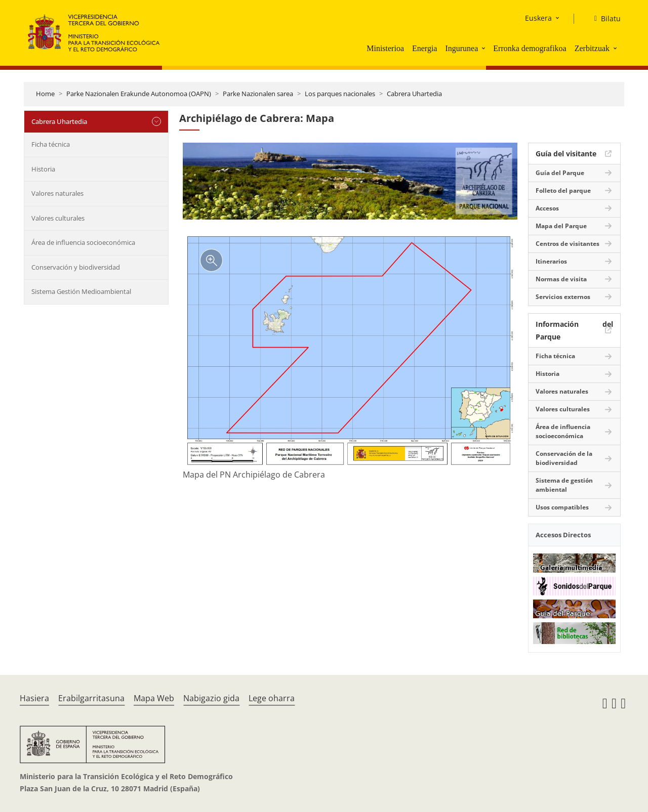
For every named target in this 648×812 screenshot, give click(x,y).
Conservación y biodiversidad (76, 267)
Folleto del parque (563, 190)
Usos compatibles (562, 507)
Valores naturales (57, 193)
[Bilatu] (603, 19)
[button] (484, 48)
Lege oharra (272, 698)
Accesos (547, 208)
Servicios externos (563, 297)
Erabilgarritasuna (91, 698)
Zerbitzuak (592, 48)
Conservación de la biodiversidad (564, 458)
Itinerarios (551, 261)
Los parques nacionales (340, 94)
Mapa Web (154, 698)
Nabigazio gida (211, 698)
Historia (43, 169)
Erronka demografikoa (530, 48)
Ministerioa (385, 48)
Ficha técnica (51, 144)
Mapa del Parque (561, 226)
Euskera (538, 18)
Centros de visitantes (568, 244)
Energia (424, 48)
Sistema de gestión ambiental (564, 485)
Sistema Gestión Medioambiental (81, 291)
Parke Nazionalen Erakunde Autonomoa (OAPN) (139, 94)
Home (45, 94)
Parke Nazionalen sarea (258, 94)
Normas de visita (561, 279)
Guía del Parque (560, 173)
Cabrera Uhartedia (414, 94)
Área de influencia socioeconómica (83, 242)
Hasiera (34, 698)
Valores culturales (58, 218)
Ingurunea (461, 48)
